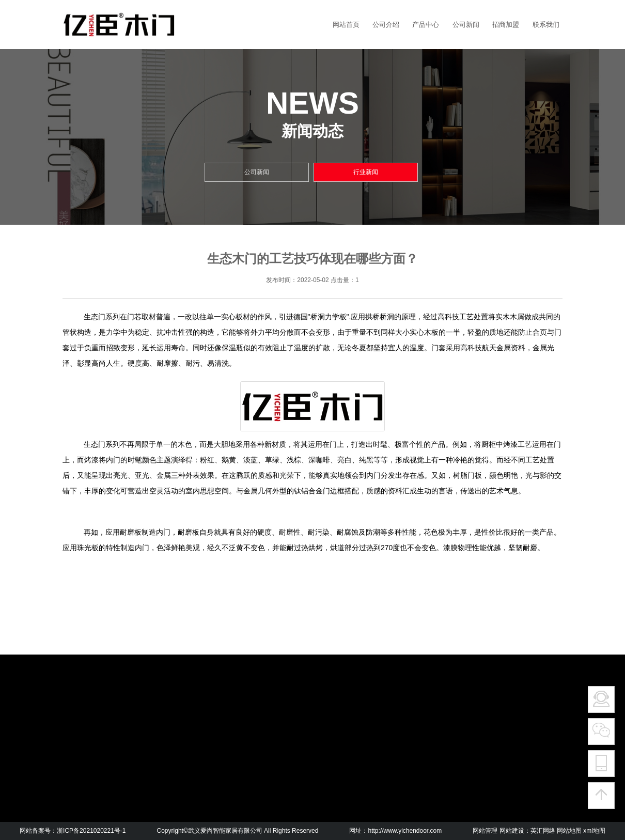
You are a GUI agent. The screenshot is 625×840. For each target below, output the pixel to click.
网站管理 (485, 831)
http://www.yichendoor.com (405, 831)
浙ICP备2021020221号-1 (91, 831)
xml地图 (594, 831)
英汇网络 (543, 831)
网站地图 (569, 831)
